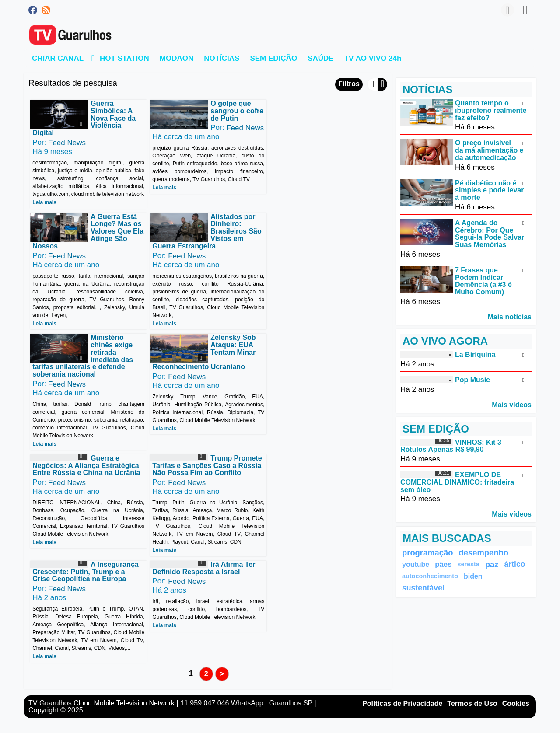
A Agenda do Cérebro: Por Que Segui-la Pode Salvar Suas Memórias (490, 234)
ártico (515, 564)
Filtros (349, 84)
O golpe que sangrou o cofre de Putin (236, 111)
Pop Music (472, 380)
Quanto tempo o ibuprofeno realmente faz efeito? (491, 110)
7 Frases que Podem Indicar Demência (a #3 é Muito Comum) (483, 281)
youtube (416, 564)
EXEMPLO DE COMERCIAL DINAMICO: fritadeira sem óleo (457, 482)
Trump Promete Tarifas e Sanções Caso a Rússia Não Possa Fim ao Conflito (206, 353)
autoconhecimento (430, 576)
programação (428, 553)
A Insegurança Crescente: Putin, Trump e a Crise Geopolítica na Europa (324, 353)
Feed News (67, 143)
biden (473, 576)
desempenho (484, 553)
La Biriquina (475, 354)
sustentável (423, 588)
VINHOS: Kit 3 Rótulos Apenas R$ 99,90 (451, 446)
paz (492, 564)
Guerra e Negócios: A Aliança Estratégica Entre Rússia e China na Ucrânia (86, 353)
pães (443, 564)
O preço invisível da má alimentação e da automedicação (489, 150)
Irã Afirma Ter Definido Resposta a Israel (84, 455)
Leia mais (44, 202)
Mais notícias (510, 317)
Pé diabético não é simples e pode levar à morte (489, 190)
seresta (468, 564)
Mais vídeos (512, 405)
